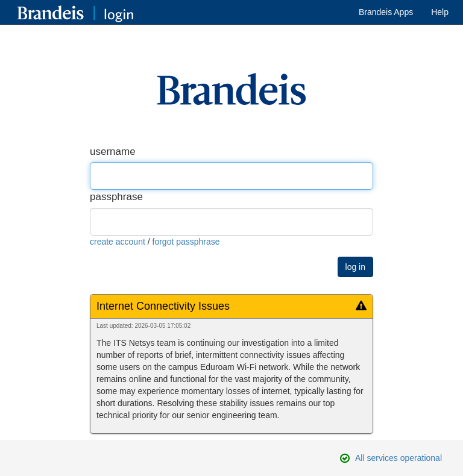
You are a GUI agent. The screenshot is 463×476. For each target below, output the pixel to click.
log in (355, 267)
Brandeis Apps (386, 12)
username (113, 152)
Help (440, 12)
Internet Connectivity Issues (163, 306)
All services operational (398, 458)
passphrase (116, 197)
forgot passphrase (186, 242)
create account (118, 242)
